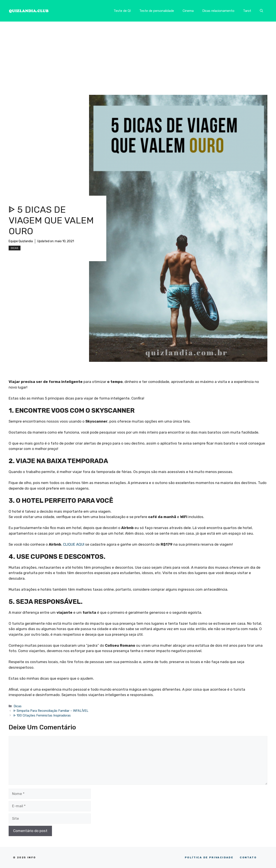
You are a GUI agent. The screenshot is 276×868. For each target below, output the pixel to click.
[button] (261, 11)
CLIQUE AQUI (74, 544)
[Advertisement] (138, 54)
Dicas (15, 248)
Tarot (247, 11)
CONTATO (248, 857)
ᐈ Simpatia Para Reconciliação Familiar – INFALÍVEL (51, 711)
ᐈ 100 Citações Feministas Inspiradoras (42, 715)
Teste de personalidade (157, 11)
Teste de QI (122, 11)
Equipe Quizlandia (21, 241)
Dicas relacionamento (218, 11)
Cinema (188, 11)
